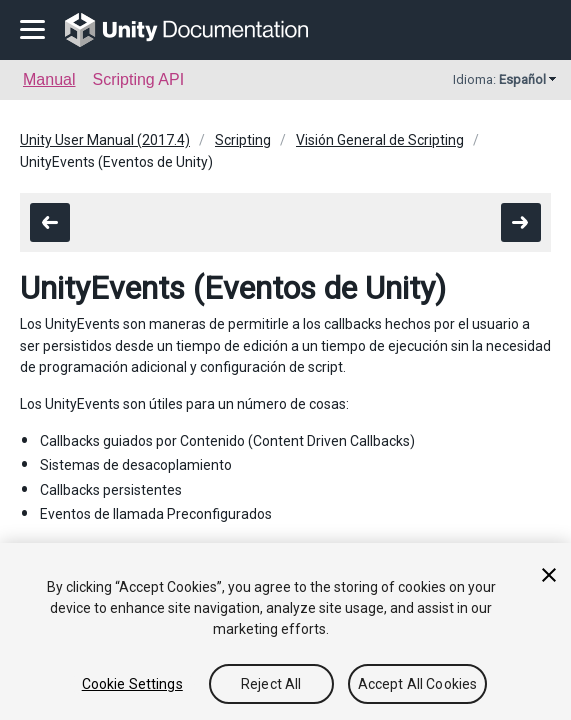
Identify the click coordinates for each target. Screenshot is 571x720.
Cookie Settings (132, 687)
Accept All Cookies (418, 687)
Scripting (243, 140)
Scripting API (138, 79)
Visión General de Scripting (380, 140)
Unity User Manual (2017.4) (105, 140)
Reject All (271, 687)
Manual (49, 79)
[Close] (549, 578)
